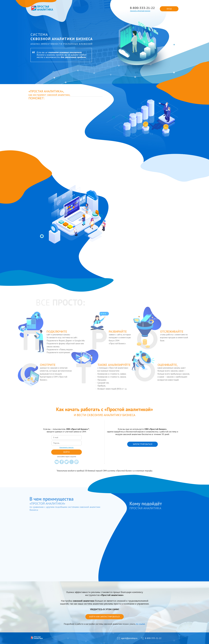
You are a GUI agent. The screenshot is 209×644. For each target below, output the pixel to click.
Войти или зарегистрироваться (104, 617)
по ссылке (140, 624)
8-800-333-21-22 (142, 8)
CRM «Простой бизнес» (77, 429)
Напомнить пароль (67, 447)
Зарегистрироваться (142, 444)
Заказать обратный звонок (140, 11)
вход (169, 9)
